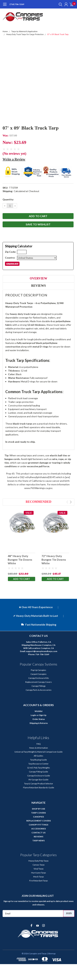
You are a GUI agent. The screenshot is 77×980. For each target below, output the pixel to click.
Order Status (39, 719)
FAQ (39, 744)
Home (5, 32)
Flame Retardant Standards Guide (39, 788)
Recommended (38, 502)
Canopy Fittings (39, 686)
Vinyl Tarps (39, 869)
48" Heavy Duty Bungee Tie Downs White (20, 560)
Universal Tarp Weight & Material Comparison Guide (38, 752)
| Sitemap (51, 953)
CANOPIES (38, 817)
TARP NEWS (38, 841)
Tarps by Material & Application (24, 32)
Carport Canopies (38, 674)
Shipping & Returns (39, 723)
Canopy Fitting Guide (38, 772)
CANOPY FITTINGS (38, 825)
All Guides (38, 756)
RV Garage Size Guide (38, 780)
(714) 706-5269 (17, 4)
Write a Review (14, 159)
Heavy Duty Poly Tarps (38, 861)
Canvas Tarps (39, 865)
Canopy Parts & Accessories (39, 690)
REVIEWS (38, 837)
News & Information (39, 748)
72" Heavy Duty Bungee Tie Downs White (54, 560)
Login (33, 715)
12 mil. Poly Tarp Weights (38, 768)
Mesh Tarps (39, 877)
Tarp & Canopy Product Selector (39, 784)
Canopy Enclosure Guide (39, 776)
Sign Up (43, 715)
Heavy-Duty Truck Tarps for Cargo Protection (25, 34)
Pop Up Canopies (38, 670)
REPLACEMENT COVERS (39, 821)
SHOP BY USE (38, 809)
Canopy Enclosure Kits (39, 678)
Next (71, 502)
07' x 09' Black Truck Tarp (58, 34)
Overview (38, 278)
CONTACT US (38, 833)
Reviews (38, 286)
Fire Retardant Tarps (39, 881)
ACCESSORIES (39, 829)
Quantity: (8, 199)
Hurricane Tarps (39, 873)
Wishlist (39, 711)
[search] (60, 4)
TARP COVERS (38, 813)
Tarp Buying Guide (38, 760)
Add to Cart (22, 579)
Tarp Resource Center (38, 764)
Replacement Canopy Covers (39, 682)
